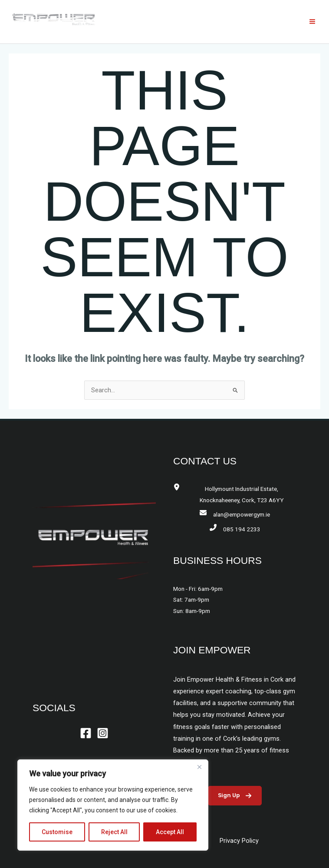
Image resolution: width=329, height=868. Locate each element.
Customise (57, 832)
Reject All (114, 832)
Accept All (170, 832)
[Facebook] (86, 733)
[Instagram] (103, 733)
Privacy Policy (239, 841)
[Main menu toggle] (312, 22)
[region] (113, 805)
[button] (235, 796)
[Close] (199, 767)
